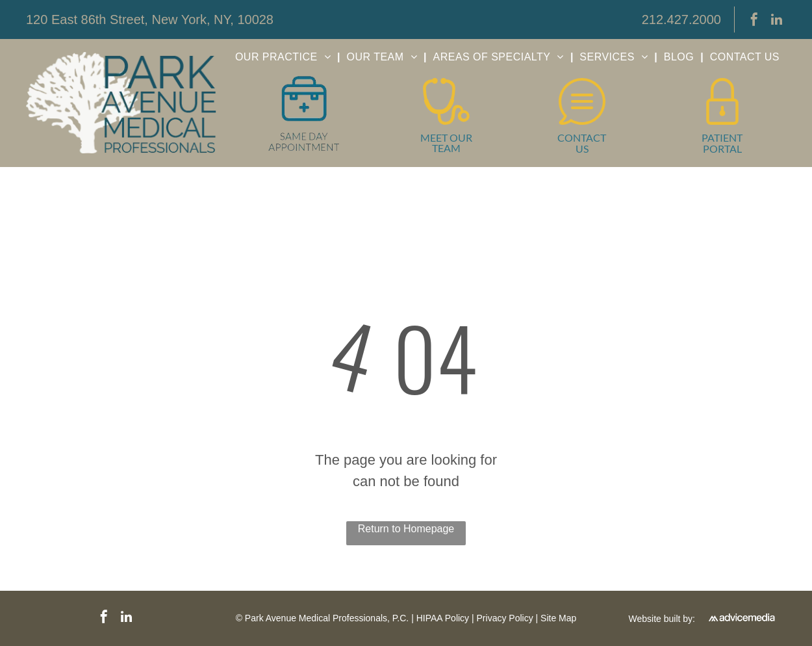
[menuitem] (285, 57)
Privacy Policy (505, 618)
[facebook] (754, 21)
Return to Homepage (406, 529)
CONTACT (582, 137)
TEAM (446, 148)
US (582, 149)
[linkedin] (776, 21)
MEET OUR (446, 137)
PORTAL (722, 149)
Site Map (558, 618)
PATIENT (722, 137)
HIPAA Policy (443, 618)
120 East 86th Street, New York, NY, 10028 (150, 19)
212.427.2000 (681, 19)
